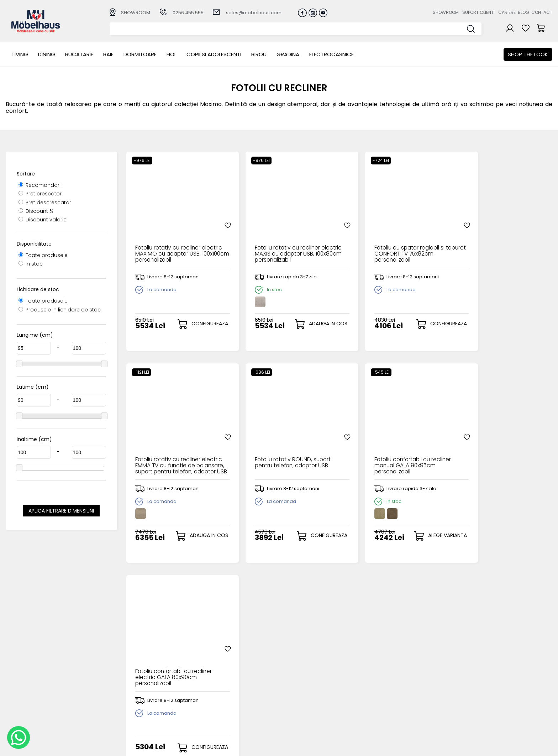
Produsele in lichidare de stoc (60, 310)
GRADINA (288, 54)
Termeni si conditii (217, 695)
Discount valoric (43, 220)
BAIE (108, 54)
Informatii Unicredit (218, 724)
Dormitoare (140, 54)
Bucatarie (79, 54)
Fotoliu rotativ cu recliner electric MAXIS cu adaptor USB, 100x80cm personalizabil (283, 244)
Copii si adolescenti (214, 54)
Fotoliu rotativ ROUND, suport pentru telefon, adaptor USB (173, 453)
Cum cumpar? (212, 677)
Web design (511, 747)
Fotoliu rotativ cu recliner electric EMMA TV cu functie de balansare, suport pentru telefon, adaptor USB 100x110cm (499, 244)
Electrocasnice (331, 54)
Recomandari (40, 185)
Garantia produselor (220, 701)
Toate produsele (43, 255)
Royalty (543, 747)
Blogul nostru (368, 695)
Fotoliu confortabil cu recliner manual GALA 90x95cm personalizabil (282, 456)
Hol (172, 54)
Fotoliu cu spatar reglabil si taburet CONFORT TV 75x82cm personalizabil (391, 244)
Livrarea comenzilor (219, 689)
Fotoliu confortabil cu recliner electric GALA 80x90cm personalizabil (389, 456)
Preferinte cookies (375, 707)
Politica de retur (214, 712)
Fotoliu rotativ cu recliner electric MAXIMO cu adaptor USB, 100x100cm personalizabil (175, 244)
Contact (542, 12)
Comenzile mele (294, 706)
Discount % (36, 211)
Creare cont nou (294, 677)
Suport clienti (478, 12)
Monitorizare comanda (223, 707)
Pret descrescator (45, 203)
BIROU (259, 54)
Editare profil (289, 712)
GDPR (201, 718)
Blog (523, 12)
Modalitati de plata (219, 683)
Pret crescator (40, 194)
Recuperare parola (297, 689)
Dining (47, 54)
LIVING (20, 54)
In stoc (31, 264)
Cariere (507, 12)
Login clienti (288, 683)
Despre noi (365, 677)
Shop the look (528, 54)
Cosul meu (287, 700)
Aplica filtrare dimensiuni (61, 511)
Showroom (446, 12)
